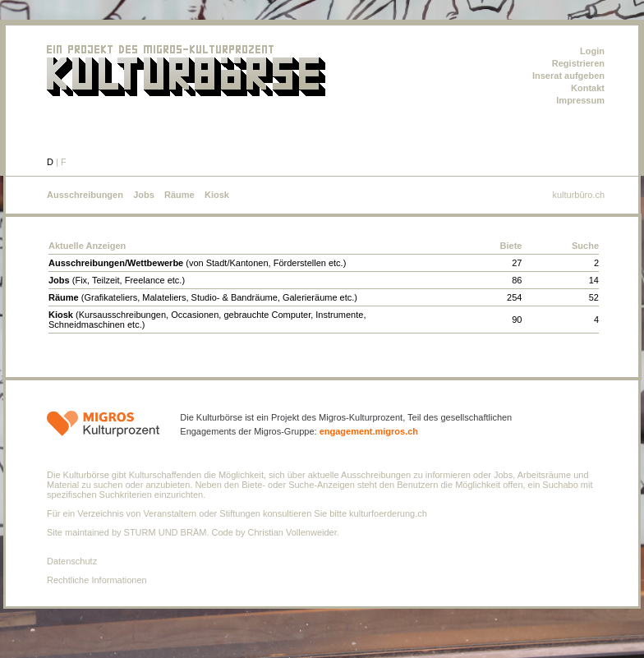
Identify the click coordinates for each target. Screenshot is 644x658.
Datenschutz (72, 561)
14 (594, 280)
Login (592, 51)
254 (514, 297)
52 (594, 297)
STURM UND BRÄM (166, 532)
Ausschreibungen (85, 195)
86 (517, 280)
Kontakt (588, 88)
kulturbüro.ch (578, 195)
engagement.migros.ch (369, 431)
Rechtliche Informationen (97, 580)
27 (517, 263)
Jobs (144, 195)
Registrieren (578, 63)
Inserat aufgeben (568, 76)
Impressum (580, 100)
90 (517, 320)
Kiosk (217, 195)
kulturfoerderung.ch (388, 513)
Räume (179, 195)
